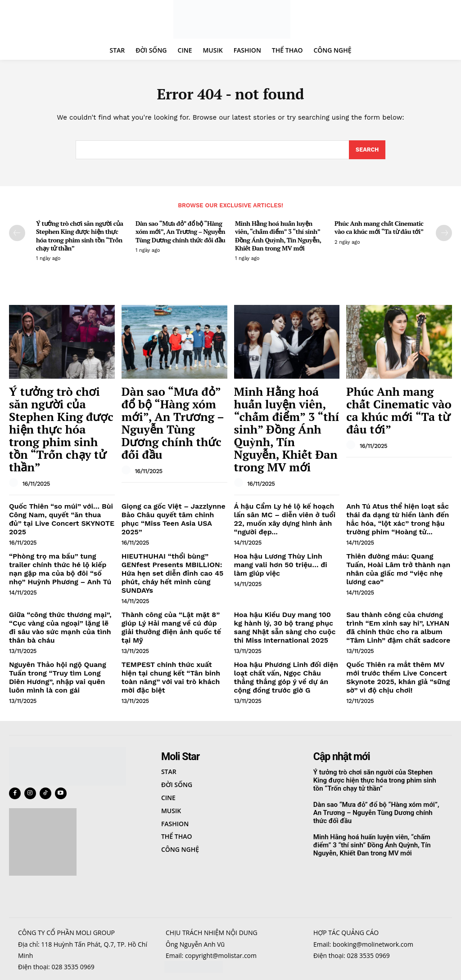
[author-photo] (15, 443)
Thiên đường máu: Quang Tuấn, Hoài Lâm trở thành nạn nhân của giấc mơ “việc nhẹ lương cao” (398, 520)
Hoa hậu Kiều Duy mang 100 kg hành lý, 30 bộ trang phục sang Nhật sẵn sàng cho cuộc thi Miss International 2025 (284, 569)
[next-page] (444, 235)
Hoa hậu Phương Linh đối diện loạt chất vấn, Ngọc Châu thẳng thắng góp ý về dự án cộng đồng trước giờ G (283, 615)
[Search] (367, 152)
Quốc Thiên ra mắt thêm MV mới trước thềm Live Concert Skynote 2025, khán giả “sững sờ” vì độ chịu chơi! (398, 615)
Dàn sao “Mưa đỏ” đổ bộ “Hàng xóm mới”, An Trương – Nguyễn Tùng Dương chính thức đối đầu (180, 233)
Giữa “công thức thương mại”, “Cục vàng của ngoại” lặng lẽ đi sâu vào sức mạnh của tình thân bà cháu (58, 569)
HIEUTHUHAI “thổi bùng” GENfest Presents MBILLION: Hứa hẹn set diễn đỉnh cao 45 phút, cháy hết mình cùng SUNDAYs (174, 524)
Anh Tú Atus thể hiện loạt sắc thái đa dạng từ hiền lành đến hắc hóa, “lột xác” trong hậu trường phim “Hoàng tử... (399, 477)
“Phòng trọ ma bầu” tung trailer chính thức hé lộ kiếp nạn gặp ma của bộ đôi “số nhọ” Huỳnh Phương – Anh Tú (61, 524)
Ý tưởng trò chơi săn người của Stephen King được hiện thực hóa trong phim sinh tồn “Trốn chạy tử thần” (80, 237)
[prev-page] (17, 235)
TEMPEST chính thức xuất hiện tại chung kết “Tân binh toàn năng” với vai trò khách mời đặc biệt (174, 612)
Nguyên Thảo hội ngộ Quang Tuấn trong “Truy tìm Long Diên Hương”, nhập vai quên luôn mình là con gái (60, 615)
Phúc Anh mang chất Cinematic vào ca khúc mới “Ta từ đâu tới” (379, 229)
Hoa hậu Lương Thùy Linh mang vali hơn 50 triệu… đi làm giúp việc (282, 520)
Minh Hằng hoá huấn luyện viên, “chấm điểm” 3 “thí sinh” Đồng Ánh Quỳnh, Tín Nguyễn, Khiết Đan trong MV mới (278, 237)
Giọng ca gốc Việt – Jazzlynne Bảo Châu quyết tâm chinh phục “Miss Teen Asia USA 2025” (174, 474)
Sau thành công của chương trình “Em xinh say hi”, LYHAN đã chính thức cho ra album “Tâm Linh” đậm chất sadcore (398, 569)
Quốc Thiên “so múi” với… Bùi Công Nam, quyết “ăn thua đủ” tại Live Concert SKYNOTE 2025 (61, 474)
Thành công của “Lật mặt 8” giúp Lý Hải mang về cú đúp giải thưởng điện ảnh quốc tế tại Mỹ (174, 566)
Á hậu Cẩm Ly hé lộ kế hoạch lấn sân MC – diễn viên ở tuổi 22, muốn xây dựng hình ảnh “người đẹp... (284, 477)
